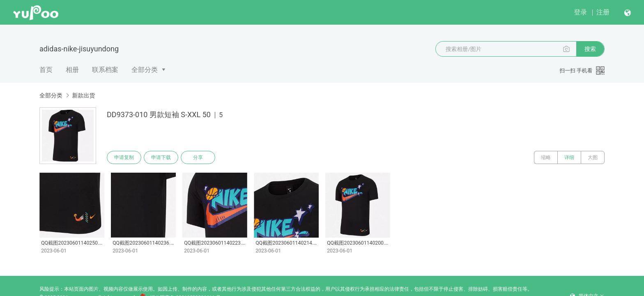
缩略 (546, 157)
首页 (46, 70)
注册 (603, 12)
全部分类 (145, 70)
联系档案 (105, 70)
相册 (72, 70)
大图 (593, 157)
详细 (569, 157)
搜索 (590, 49)
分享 (198, 157)
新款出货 (83, 95)
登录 (580, 12)
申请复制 (124, 157)
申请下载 (161, 157)
